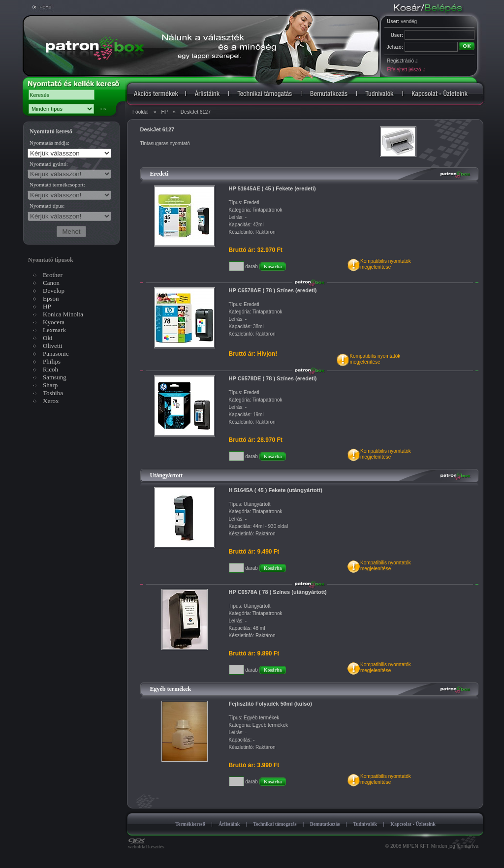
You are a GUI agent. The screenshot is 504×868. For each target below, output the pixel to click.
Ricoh (50, 369)
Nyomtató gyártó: (49, 164)
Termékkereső (190, 824)
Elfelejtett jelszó (406, 70)
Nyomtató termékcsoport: (57, 185)
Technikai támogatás (275, 824)
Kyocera (54, 322)
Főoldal (141, 112)
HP (164, 112)
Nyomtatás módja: (49, 143)
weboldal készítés (146, 844)
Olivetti (53, 346)
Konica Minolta (63, 314)
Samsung (55, 377)
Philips (52, 361)
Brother (53, 275)
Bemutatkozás (325, 824)
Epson (51, 298)
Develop (54, 291)
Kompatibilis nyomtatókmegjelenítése (386, 264)
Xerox (51, 401)
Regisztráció (402, 61)
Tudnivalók (365, 824)
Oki (48, 338)
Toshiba (53, 393)
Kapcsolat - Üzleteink (413, 824)
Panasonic (56, 354)
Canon (51, 283)
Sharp (50, 385)
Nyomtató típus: (47, 206)
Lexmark (54, 330)
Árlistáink (229, 824)
